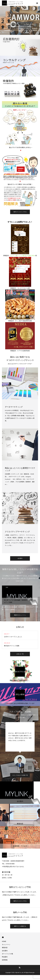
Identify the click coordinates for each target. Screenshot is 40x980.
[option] (20, 598)
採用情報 (5, 960)
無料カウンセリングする (20, 212)
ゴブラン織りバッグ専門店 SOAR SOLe (23, 256)
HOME (3, 937)
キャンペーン (6, 944)
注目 (7, 587)
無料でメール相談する (20, 926)
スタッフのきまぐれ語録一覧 (20, 775)
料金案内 (5, 957)
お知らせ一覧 (20, 654)
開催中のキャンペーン (20, 615)
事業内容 (5, 948)
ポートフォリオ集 (7, 954)
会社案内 (20, 558)
